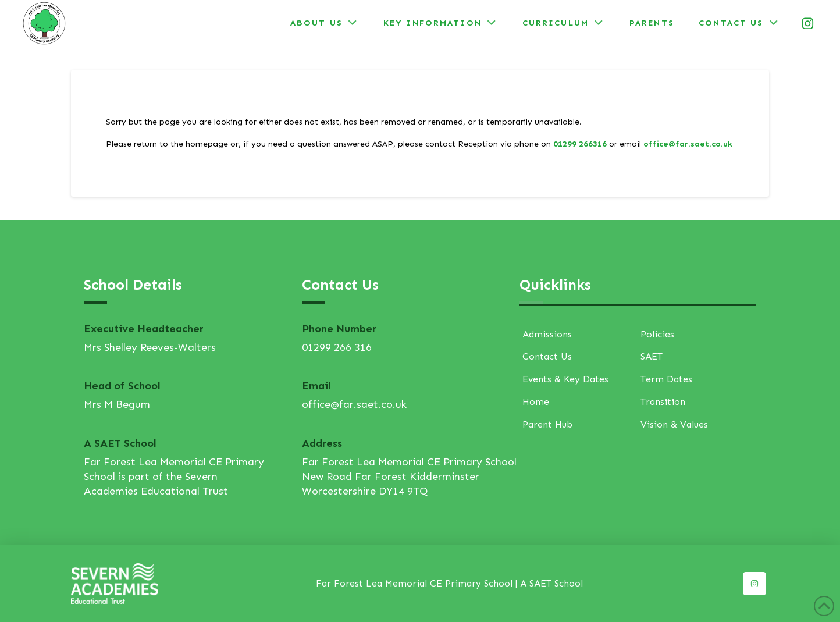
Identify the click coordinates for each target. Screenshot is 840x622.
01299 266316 (580, 144)
